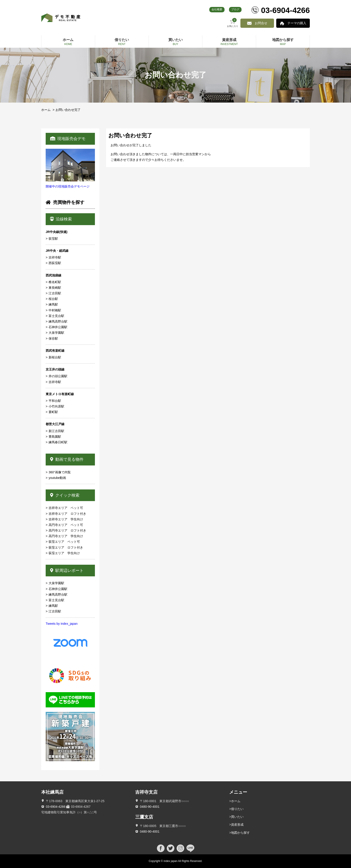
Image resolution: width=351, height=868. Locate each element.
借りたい (237, 809)
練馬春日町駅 (58, 442)
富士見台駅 (56, 316)
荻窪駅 (53, 239)
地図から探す (240, 833)
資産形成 (237, 825)
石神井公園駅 (58, 327)
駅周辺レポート (67, 571)
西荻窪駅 (55, 263)
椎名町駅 (55, 282)
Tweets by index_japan (62, 624)
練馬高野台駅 (58, 321)
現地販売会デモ (68, 139)
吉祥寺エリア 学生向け (66, 519)
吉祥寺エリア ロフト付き (67, 514)
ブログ (235, 9)
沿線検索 (61, 219)
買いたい (237, 817)
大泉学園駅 (56, 333)
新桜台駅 (55, 357)
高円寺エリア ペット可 (66, 525)
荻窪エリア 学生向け (64, 553)
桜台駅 (53, 299)
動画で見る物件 (67, 459)
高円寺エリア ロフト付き (67, 530)
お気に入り (233, 23)
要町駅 (53, 412)
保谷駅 (53, 338)
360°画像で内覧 (60, 472)
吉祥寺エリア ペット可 (66, 508)
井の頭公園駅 (58, 376)
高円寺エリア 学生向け (66, 536)
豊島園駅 (55, 437)
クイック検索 (65, 495)
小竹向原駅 (56, 406)
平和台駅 (55, 401)
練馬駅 (53, 304)
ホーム (46, 110)
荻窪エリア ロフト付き (66, 547)
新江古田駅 (56, 431)
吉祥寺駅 (55, 257)
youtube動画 (57, 478)
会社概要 (217, 9)
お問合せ (261, 23)
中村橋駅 (55, 310)
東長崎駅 (55, 288)
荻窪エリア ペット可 (64, 542)
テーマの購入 (297, 23)
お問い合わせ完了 (68, 110)
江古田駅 (55, 293)
